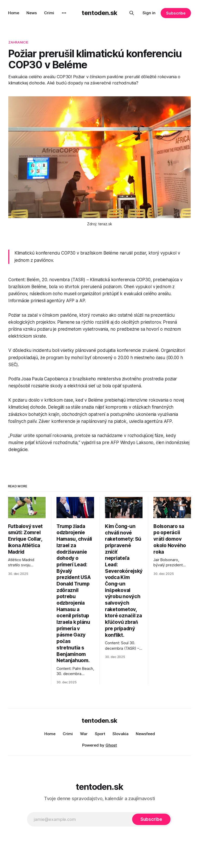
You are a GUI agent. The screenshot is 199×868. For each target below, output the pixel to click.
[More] (64, 13)
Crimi (49, 13)
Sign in (149, 13)
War (84, 734)
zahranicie (18, 42)
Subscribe (176, 13)
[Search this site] (132, 13)
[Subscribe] (151, 819)
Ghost (111, 745)
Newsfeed (145, 734)
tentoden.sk (99, 13)
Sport (100, 734)
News (32, 13)
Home (14, 13)
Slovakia (120, 734)
